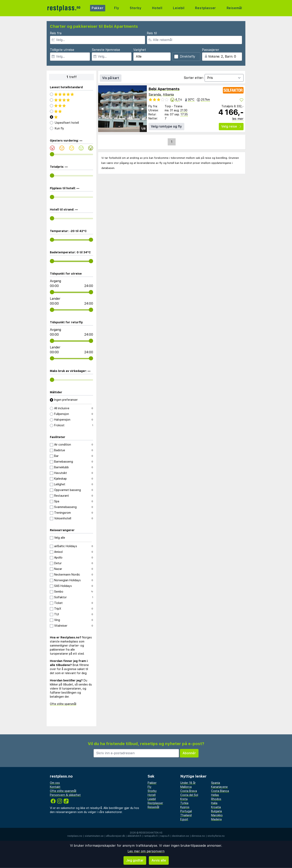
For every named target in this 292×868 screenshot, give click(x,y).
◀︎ (102, 109)
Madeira (216, 819)
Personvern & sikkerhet (65, 795)
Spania (216, 783)
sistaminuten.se (94, 836)
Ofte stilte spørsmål (63, 704)
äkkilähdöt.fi (134, 836)
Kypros (185, 807)
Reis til (152, 33)
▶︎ (143, 109)
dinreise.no (198, 836)
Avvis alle (159, 860)
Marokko (217, 815)
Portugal (186, 811)
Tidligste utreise (62, 50)
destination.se (180, 836)
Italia (214, 803)
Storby (136, 8)
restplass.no (75, 836)
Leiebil (179, 8)
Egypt (184, 819)
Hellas (215, 795)
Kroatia (216, 807)
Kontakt (55, 787)
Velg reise (231, 126)
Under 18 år (188, 783)
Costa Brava (189, 791)
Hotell (157, 8)
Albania (168, 95)
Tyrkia (184, 803)
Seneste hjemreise (106, 50)
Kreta (184, 799)
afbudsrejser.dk (115, 836)
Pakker (98, 8)
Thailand (186, 815)
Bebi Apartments (164, 89)
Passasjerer (211, 50)
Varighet (140, 50)
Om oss (55, 783)
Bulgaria (216, 811)
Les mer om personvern (146, 851)
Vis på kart (111, 78)
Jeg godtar (135, 860)
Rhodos (216, 799)
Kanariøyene (219, 787)
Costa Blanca (220, 791)
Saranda (155, 95)
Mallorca (186, 787)
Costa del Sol (189, 795)
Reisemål (234, 8)
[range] (52, 154)
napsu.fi (165, 836)
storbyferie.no (216, 836)
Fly (117, 8)
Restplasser (206, 8)
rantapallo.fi (151, 836)
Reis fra (56, 33)
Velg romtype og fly (166, 126)
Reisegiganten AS (151, 833)
